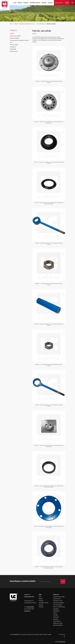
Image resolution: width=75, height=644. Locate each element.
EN (61, 635)
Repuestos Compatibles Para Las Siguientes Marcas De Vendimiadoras (27, 24)
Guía (11, 43)
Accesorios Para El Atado (59, 597)
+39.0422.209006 (30, 607)
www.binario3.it (62, 642)
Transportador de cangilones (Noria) (19, 40)
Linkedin (45, 635)
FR (63, 635)
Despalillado (13, 49)
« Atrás (12, 33)
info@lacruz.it (27, 611)
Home (15, 3)
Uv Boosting (56, 617)
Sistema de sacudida (15, 36)
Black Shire (56, 619)
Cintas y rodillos (14, 45)
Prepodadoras (56, 611)
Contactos (50, 3)
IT (59, 635)
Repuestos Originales (58, 625)
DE (64, 637)
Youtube (49, 635)
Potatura (55, 613)
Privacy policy (23, 635)
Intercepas (56, 615)
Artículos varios (14, 51)
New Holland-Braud (41, 24)
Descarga (44, 3)
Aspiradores (13, 47)
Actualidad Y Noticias (35, 3)
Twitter (41, 635)
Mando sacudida (51, 24)
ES (64, 635)
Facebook (36, 635)
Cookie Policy (30, 635)
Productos (26, 3)
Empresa (20, 3)
